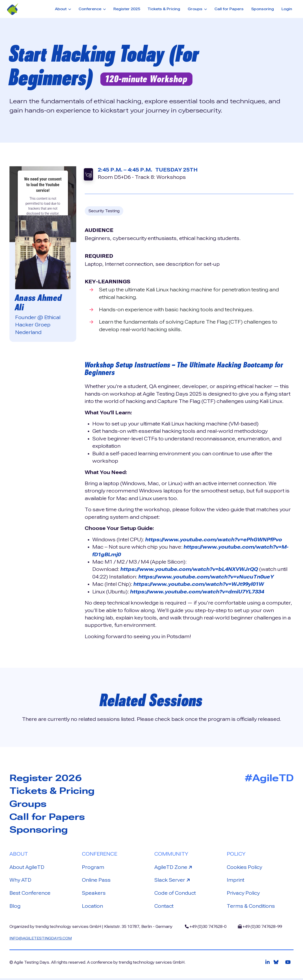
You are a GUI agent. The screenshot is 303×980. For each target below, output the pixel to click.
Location (93, 908)
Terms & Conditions (251, 908)
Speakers (94, 894)
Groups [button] (196, 9)
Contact (164, 908)
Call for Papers (229, 9)
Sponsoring (263, 9)
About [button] (61, 9)
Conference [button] (90, 9)
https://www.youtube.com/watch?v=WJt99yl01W (200, 584)
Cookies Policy (245, 868)
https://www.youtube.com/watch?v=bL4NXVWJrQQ (191, 569)
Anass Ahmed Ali (39, 302)
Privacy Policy (244, 894)
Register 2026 (47, 778)
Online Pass (96, 881)
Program (93, 868)
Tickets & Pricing (164, 9)
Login (287, 9)
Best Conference (31, 894)
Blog (15, 908)
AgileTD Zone (174, 868)
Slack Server (173, 881)
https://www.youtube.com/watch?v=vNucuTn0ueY (208, 577)
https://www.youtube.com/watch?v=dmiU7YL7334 (199, 592)
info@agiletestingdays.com (41, 940)
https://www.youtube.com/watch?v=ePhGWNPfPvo (215, 540)
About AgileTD (27, 868)
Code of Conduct (176, 894)
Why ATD (21, 881)
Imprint (236, 881)
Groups (29, 804)
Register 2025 (127, 9)
